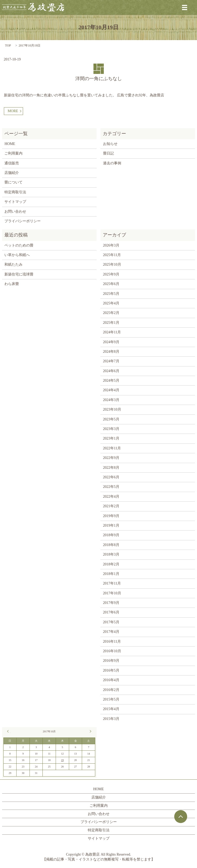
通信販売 (12, 163)
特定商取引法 (15, 192)
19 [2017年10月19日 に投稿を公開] (62, 760)
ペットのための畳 (19, 245)
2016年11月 (112, 642)
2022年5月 (111, 487)
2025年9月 (111, 274)
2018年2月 (111, 564)
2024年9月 (111, 342)
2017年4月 (111, 632)
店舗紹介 (12, 173)
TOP (8, 45)
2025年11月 (112, 255)
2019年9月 (111, 516)
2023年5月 (111, 419)
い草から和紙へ (17, 255)
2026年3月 (111, 245)
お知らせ (110, 144)
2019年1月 (111, 525)
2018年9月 (111, 535)
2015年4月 (111, 709)
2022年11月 (112, 448)
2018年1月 (111, 574)
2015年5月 (111, 699)
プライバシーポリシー (23, 221)
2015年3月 (111, 719)
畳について (13, 182)
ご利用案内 (13, 153)
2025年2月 (111, 313)
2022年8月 (111, 468)
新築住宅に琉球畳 (19, 274)
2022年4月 (111, 497)
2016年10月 (112, 651)
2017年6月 (111, 612)
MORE (13, 111)
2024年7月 (111, 361)
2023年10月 (112, 409)
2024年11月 (112, 332)
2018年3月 (111, 554)
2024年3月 (111, 400)
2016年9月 (111, 661)
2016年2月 (111, 690)
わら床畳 (12, 284)
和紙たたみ (13, 264)
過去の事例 (112, 163)
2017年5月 (111, 622)
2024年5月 (111, 381)
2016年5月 (111, 670)
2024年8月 (111, 352)
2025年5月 (111, 294)
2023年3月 (111, 429)
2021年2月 (111, 506)
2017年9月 (111, 603)
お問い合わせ (15, 212)
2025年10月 (112, 264)
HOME (10, 144)
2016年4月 (111, 680)
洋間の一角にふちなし (99, 79)
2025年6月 (111, 284)
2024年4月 (111, 390)
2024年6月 (111, 371)
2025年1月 (111, 323)
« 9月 (9, 731)
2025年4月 (111, 303)
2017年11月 (112, 583)
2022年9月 (111, 458)
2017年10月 (112, 593)
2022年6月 (111, 477)
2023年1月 (111, 438)
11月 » (90, 731)
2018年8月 (111, 545)
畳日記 (108, 153)
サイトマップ (15, 202)
